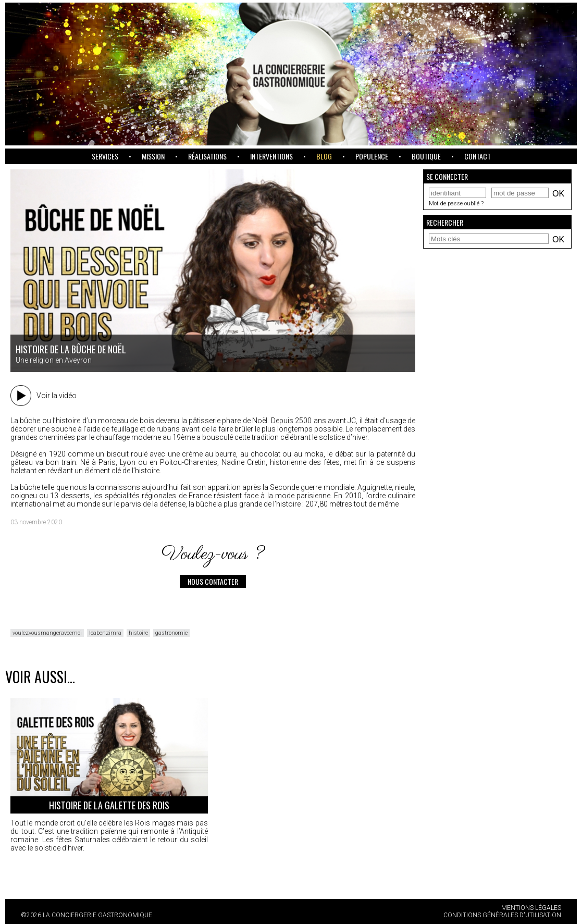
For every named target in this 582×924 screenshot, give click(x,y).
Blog (324, 156)
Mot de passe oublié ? (456, 204)
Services (105, 156)
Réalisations (207, 156)
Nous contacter (213, 581)
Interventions (271, 156)
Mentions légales (531, 908)
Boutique (426, 156)
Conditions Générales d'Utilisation (502, 915)
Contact (478, 156)
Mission (153, 156)
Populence (372, 156)
